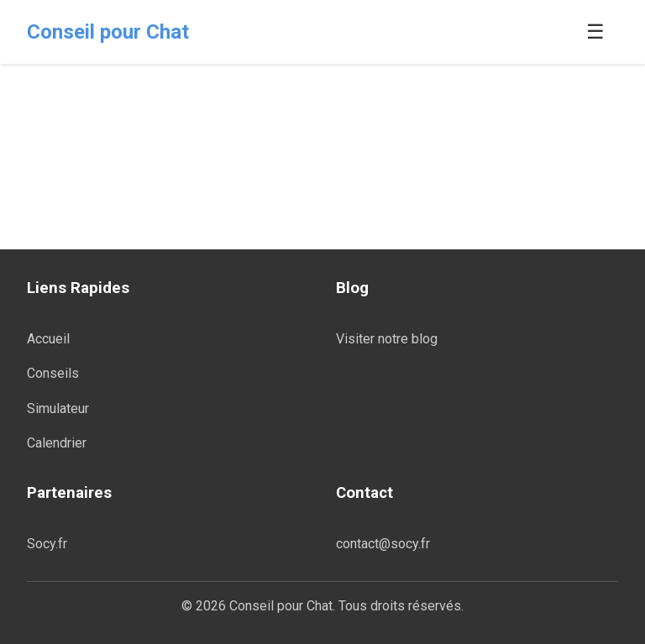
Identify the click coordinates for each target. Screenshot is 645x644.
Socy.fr (47, 544)
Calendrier (57, 443)
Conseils (53, 373)
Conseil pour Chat (108, 32)
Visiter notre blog (387, 339)
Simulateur (58, 408)
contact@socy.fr (383, 544)
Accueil (48, 339)
